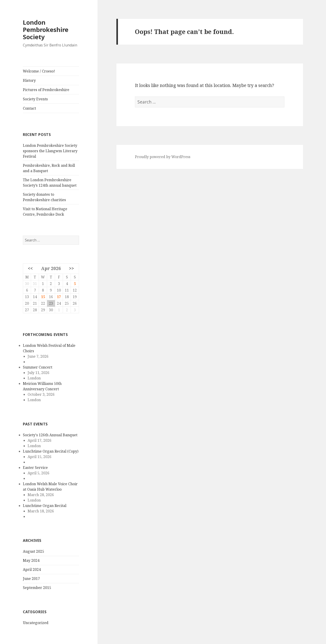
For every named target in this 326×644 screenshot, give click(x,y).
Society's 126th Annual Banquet (50, 435)
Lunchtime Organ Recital (45, 506)
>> (72, 268)
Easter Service (35, 468)
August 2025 (34, 551)
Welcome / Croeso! (39, 71)
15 (43, 297)
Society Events (35, 99)
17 (59, 297)
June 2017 (31, 579)
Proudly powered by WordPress (163, 157)
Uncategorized (36, 623)
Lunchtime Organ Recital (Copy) (51, 451)
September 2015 (37, 588)
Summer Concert (38, 367)
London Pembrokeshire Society (46, 30)
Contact (29, 108)
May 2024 (31, 560)
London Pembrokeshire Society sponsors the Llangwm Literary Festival (50, 151)
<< (30, 268)
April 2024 (32, 569)
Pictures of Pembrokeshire (46, 90)
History (29, 80)
